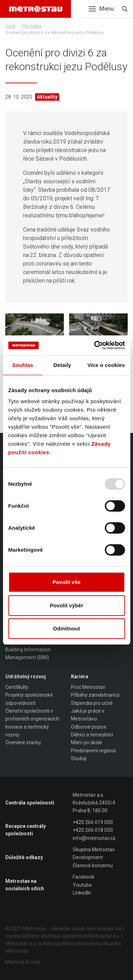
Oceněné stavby (23, 742)
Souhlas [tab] (23, 365)
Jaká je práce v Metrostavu (88, 715)
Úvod (10, 26)
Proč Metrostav (88, 687)
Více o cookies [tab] (106, 365)
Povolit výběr (66, 605)
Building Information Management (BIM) (28, 653)
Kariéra (80, 676)
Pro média (32, 26)
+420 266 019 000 (93, 822)
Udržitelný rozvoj (26, 676)
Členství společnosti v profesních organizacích (32, 715)
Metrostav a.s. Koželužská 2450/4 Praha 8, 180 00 (94, 803)
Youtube (82, 885)
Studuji (79, 758)
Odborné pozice (89, 727)
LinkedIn (82, 893)
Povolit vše (66, 582)
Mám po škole (87, 742)
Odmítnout (67, 628)
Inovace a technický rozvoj (27, 731)
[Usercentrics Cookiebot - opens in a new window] (95, 345)
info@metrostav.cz (94, 838)
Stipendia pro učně (92, 703)
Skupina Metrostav (94, 850)
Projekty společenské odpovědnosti (29, 699)
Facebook (84, 877)
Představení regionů (93, 751)
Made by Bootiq (23, 962)
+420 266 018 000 (93, 830)
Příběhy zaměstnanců (95, 695)
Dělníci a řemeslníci (92, 735)
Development (88, 857)
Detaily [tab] (62, 365)
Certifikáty (17, 687)
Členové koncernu (93, 865)
